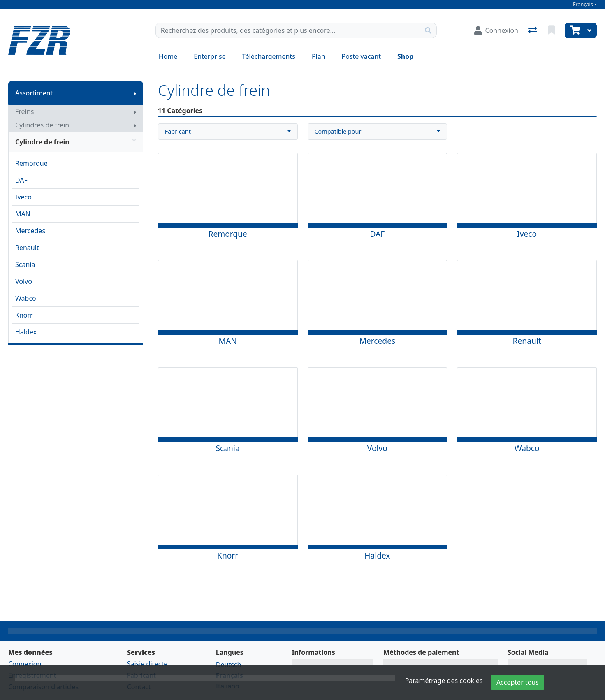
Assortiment (34, 93)
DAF (21, 180)
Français (583, 4)
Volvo (24, 281)
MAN (23, 214)
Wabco (26, 298)
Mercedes (30, 231)
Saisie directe (147, 664)
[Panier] (574, 30)
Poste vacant (361, 56)
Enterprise (210, 56)
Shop (405, 56)
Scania (25, 264)
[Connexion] (496, 30)
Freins (24, 111)
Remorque (31, 163)
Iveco (23, 197)
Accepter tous (518, 682)
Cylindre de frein (76, 142)
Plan (319, 56)
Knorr (24, 315)
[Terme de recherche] (288, 30)
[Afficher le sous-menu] (135, 93)
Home (168, 56)
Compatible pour (338, 131)
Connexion (25, 664)
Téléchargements (269, 56)
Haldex (26, 332)
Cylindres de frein (42, 125)
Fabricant (178, 131)
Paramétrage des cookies (444, 681)
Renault (27, 248)
